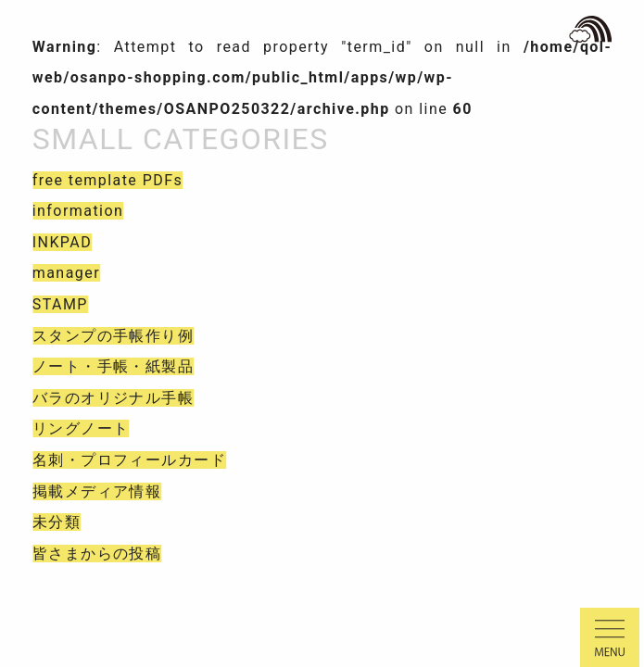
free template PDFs (107, 180)
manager (66, 273)
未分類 (57, 522)
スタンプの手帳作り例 (113, 336)
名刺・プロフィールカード (129, 460)
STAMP (60, 304)
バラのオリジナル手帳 (113, 398)
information (78, 211)
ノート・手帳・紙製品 (113, 366)
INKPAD (62, 242)
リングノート (81, 428)
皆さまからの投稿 (97, 554)
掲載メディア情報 (97, 491)
